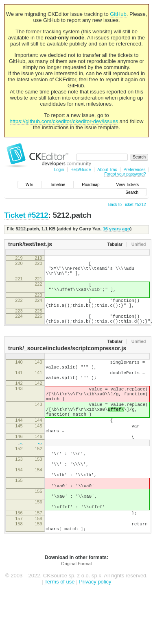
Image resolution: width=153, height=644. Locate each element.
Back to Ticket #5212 (127, 205)
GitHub (118, 14)
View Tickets (128, 185)
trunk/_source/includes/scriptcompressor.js (67, 360)
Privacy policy (95, 632)
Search (132, 192)
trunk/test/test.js (30, 244)
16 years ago (117, 229)
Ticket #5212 (26, 215)
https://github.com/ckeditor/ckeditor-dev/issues (64, 121)
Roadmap (91, 185)
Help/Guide (81, 170)
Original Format (76, 614)
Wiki (30, 185)
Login (59, 170)
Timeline (58, 185)
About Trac (107, 170)
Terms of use (59, 632)
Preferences (135, 170)
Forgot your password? (125, 174)
